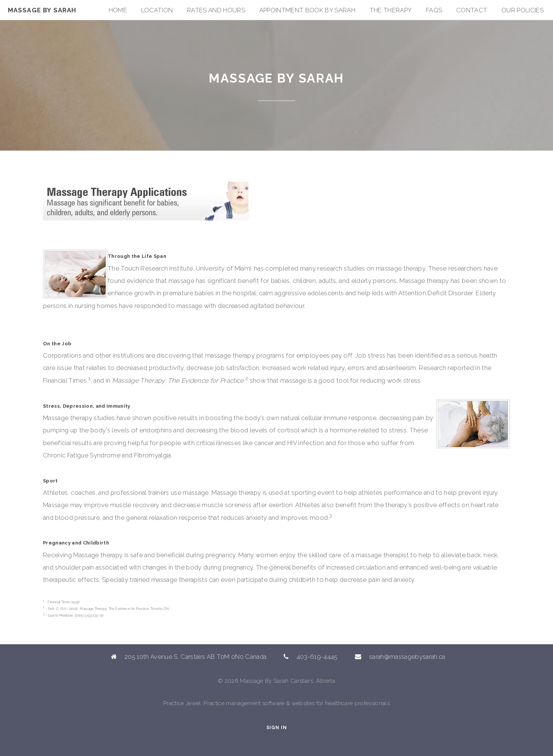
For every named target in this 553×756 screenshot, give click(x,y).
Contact (472, 10)
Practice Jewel (182, 703)
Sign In (277, 728)
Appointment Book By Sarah (307, 10)
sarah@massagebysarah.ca (407, 657)
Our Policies (523, 10)
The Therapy (391, 10)
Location (157, 10)
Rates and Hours (216, 10)
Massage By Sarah (42, 10)
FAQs (434, 10)
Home (118, 10)
